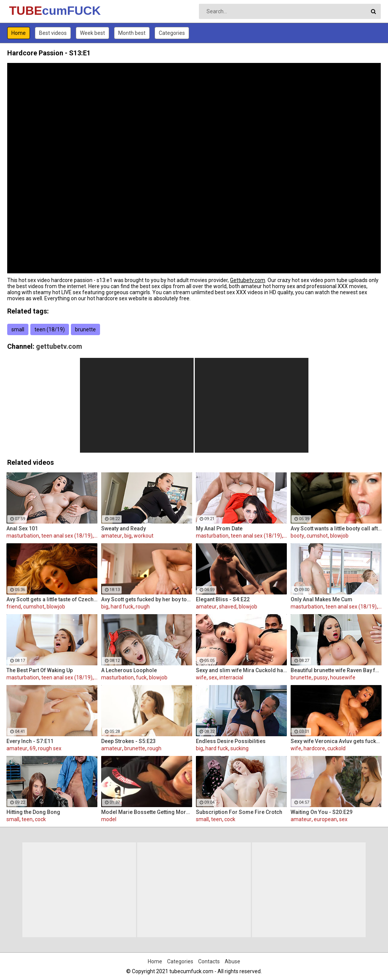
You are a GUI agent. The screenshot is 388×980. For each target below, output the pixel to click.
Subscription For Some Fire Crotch (239, 812)
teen (27, 819)
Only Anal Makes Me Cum (322, 599)
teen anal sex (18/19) (67, 536)
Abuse (232, 961)
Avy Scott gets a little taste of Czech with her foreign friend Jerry (52, 599)
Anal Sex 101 (22, 528)
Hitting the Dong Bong (33, 812)
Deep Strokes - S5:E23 (128, 741)
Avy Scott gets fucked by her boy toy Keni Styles (147, 599)
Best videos (53, 33)
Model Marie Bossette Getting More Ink (147, 812)
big (128, 536)
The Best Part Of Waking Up (40, 670)
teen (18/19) (50, 329)
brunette (85, 329)
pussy (321, 677)
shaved (228, 607)
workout (144, 536)
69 (33, 748)
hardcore (314, 748)
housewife (343, 677)
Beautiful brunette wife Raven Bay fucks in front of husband (336, 670)
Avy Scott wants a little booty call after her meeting (336, 528)
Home (19, 33)
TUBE (29, 11)
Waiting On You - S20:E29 (322, 812)
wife (201, 677)
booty (297, 536)
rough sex (50, 748)
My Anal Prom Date (219, 528)
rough (143, 607)
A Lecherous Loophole (129, 670)
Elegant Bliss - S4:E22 (223, 599)
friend (14, 607)
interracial (231, 677)
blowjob (339, 536)
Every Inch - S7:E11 (30, 741)
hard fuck (122, 607)
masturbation (23, 536)
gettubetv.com (59, 346)
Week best (92, 33)
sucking (239, 748)
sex (213, 677)
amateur (112, 536)
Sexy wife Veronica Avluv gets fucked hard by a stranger (336, 741)
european (325, 819)
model (109, 819)
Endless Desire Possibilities (231, 741)
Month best (132, 33)
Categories (172, 33)
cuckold (336, 748)
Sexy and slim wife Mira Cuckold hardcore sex (241, 670)
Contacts (209, 961)
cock (40, 819)
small (18, 329)
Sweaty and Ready (124, 528)
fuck (141, 677)
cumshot (317, 536)
